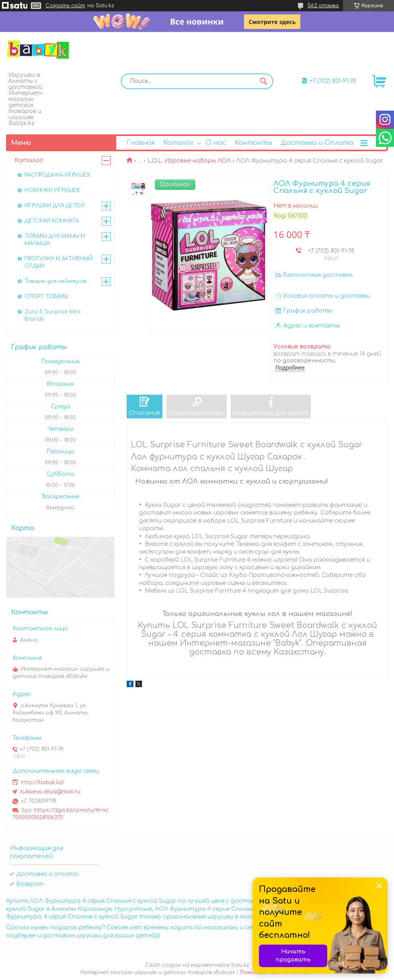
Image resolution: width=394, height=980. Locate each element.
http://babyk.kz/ (43, 782)
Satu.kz (240, 965)
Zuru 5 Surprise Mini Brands (52, 315)
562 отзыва (323, 6)
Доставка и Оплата (317, 143)
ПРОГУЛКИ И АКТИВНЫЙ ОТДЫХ (58, 262)
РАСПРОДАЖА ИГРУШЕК (58, 175)
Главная (141, 143)
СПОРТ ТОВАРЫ (46, 296)
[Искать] (263, 81)
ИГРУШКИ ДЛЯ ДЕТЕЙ (54, 206)
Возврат (30, 884)
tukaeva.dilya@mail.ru (50, 792)
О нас (216, 143)
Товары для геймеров (55, 281)
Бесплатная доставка (318, 275)
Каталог (178, 143)
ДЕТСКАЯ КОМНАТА (52, 221)
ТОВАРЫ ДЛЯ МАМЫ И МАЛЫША (55, 240)
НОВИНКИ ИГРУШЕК (52, 190)
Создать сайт (65, 6)
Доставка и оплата (47, 874)
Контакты (253, 143)
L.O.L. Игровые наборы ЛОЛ (189, 161)
